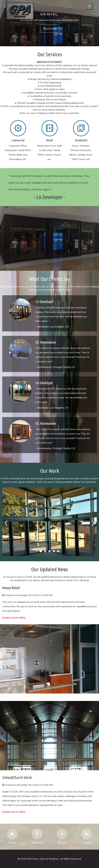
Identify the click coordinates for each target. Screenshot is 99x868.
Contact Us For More (14, 618)
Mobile (18, 128)
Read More (50, 29)
